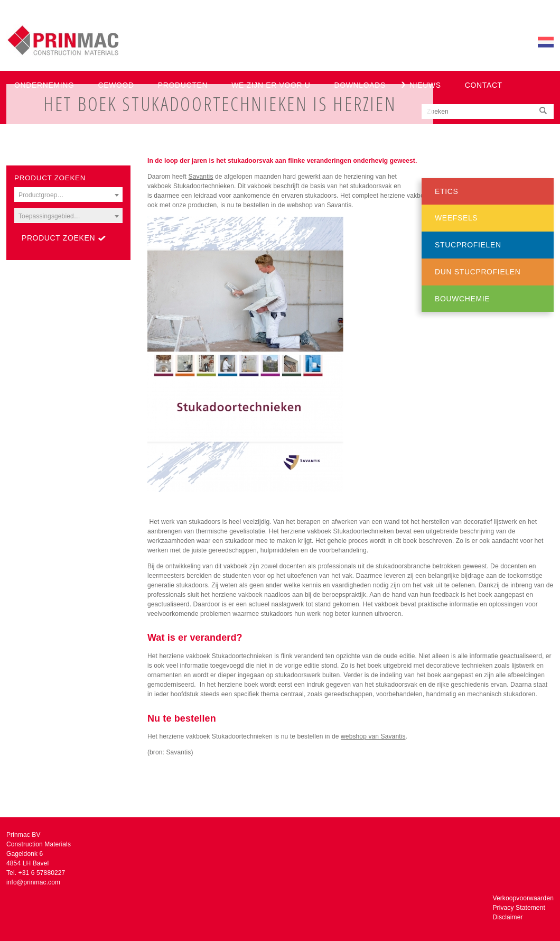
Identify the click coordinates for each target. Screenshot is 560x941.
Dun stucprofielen (478, 272)
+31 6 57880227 (42, 873)
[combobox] (68, 195)
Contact (484, 85)
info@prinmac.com (33, 882)
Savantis (201, 177)
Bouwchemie (462, 299)
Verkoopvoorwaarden (523, 898)
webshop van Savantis (373, 736)
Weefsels (456, 218)
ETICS (446, 191)
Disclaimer (507, 917)
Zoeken (438, 112)
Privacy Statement (519, 908)
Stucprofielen (468, 245)
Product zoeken (58, 238)
